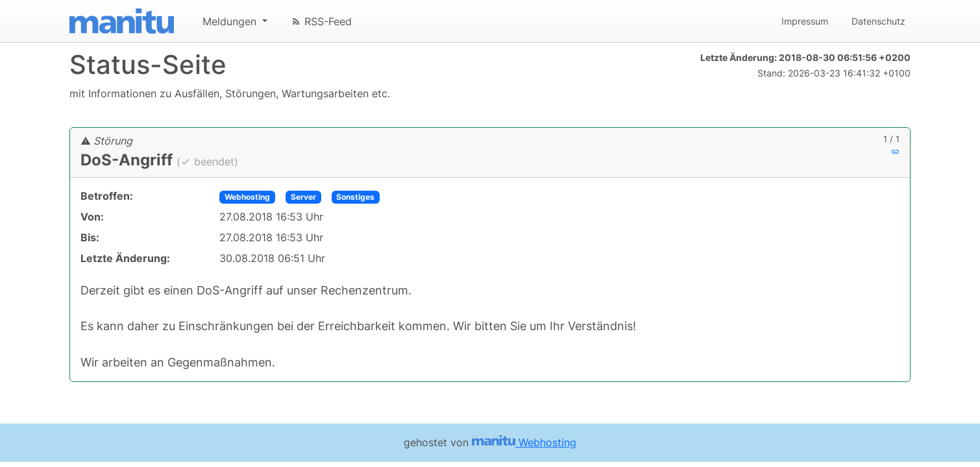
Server (303, 197)
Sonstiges (355, 197)
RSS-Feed (321, 21)
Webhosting (247, 197)
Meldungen (231, 21)
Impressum (805, 21)
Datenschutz (878, 21)
